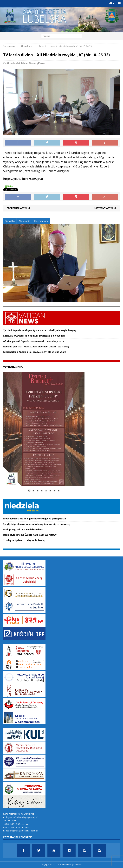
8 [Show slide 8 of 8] (59, 491)
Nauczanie (25, 221)
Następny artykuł (105, 208)
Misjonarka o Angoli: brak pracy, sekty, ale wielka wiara (35, 352)
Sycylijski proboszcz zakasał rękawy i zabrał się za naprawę (37, 524)
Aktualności (13, 63)
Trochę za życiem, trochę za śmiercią (24, 540)
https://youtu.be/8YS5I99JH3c (23, 179)
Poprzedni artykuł (18, 208)
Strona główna (37, 63)
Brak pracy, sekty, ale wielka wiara (23, 529)
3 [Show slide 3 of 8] (38, 491)
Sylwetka (10, 221)
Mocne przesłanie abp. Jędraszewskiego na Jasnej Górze (35, 519)
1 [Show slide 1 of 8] (29, 491)
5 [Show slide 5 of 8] (46, 491)
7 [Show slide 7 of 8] (54, 491)
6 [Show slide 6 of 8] (50, 491)
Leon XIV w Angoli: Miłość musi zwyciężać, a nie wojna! (34, 336)
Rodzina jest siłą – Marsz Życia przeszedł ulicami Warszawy (36, 347)
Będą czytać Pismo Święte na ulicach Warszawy (30, 535)
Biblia (24, 63)
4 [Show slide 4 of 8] (42, 491)
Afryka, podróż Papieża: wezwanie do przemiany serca (34, 341)
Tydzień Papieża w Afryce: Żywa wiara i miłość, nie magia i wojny (40, 330)
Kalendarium (41, 221)
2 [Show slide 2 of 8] (33, 491)
